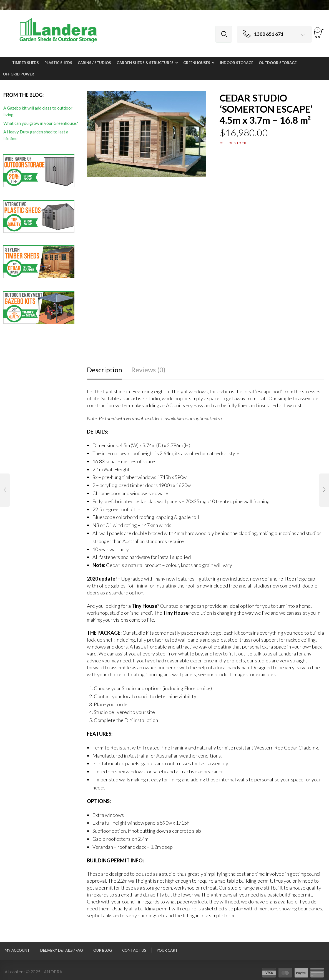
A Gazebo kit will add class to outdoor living (38, 111)
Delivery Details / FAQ (62, 950)
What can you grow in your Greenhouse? (41, 123)
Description (105, 370)
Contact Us (134, 950)
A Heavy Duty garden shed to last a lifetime (36, 135)
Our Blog (103, 950)
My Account (17, 950)
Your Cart (167, 950)
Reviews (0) (148, 370)
